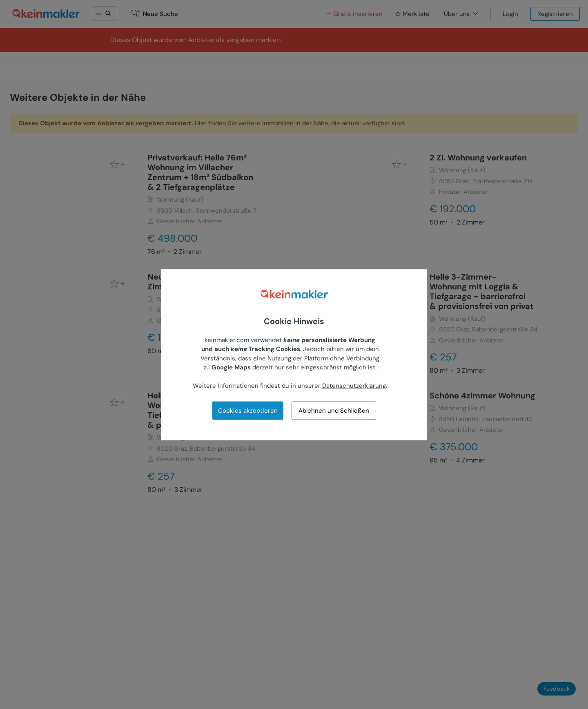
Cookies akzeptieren (248, 410)
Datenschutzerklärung (354, 386)
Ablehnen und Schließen (334, 411)
